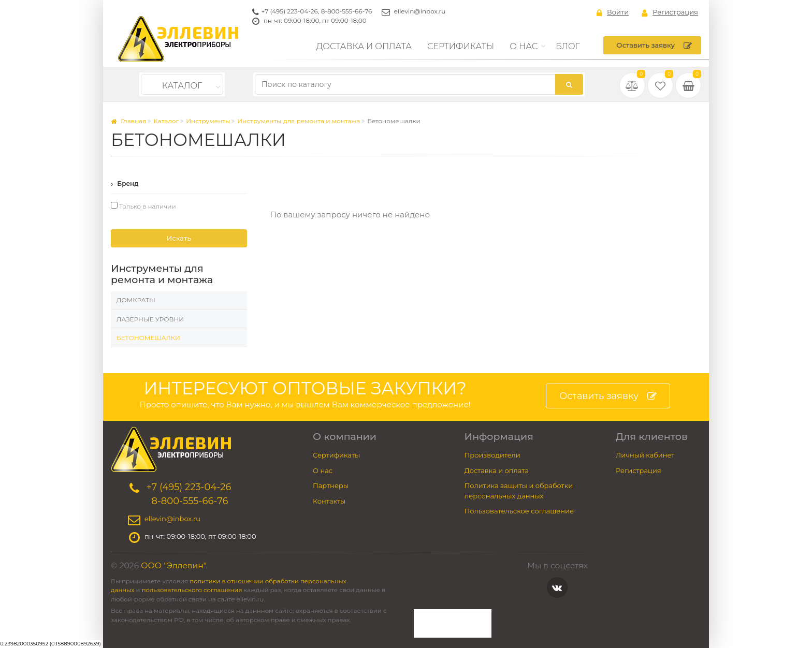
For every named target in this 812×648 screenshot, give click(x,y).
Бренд (125, 183)
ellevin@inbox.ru (420, 11)
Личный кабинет (645, 455)
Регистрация (670, 12)
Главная (128, 121)
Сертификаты (461, 46)
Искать (179, 238)
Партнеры (331, 485)
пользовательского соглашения (192, 590)
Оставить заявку (654, 46)
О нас (524, 46)
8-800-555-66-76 (347, 11)
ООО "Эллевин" (173, 565)
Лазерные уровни (150, 319)
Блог (568, 46)
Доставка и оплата (364, 46)
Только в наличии (143, 206)
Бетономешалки (148, 338)
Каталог (182, 86)
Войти (613, 12)
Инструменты (208, 121)
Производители (492, 455)
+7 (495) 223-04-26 (290, 11)
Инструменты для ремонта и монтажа (299, 121)
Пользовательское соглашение (519, 511)
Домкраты (136, 300)
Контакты (329, 501)
